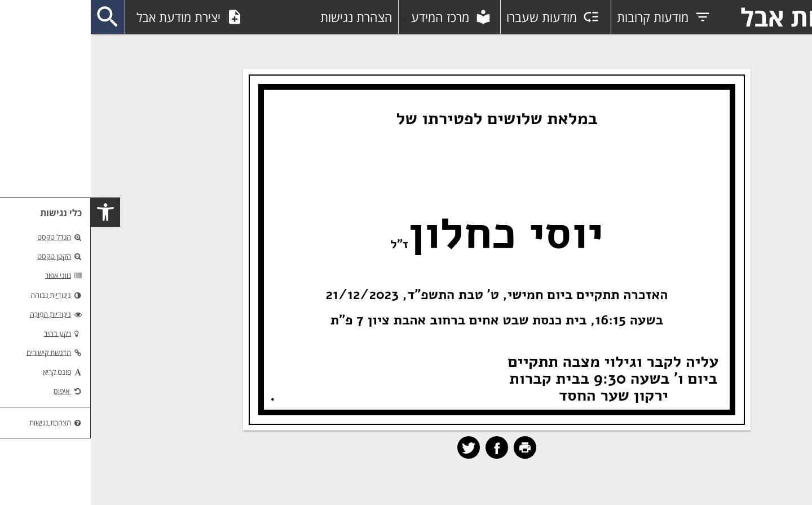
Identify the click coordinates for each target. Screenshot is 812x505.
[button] (15, 212)
